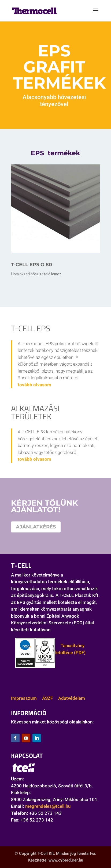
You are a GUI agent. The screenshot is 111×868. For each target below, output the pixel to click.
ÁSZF (47, 698)
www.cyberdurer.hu (66, 860)
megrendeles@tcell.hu (48, 806)
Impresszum (24, 698)
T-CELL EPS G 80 (32, 265)
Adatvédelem (72, 698)
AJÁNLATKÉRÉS (36, 527)
